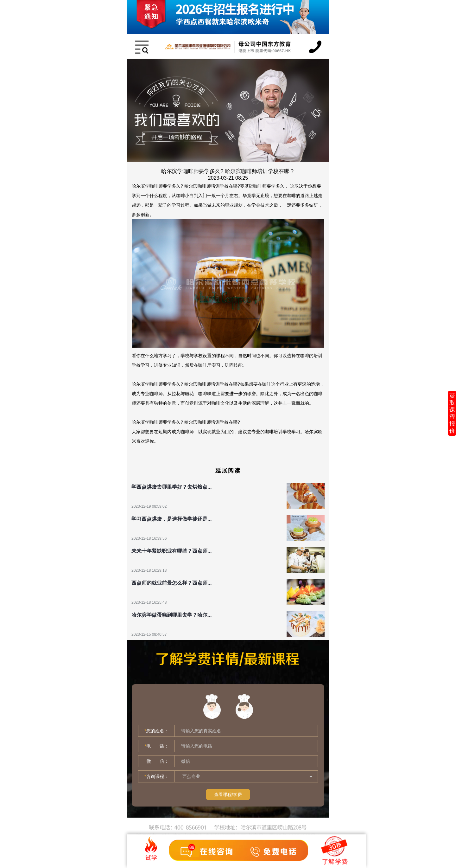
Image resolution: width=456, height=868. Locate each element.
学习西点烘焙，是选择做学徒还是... (171, 519)
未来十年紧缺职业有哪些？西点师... (171, 551)
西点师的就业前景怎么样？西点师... (171, 583)
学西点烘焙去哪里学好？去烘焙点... (171, 487)
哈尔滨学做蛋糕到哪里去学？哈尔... (171, 615)
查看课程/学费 (228, 794)
